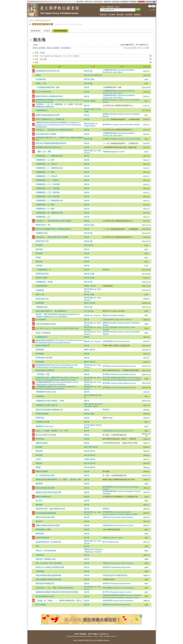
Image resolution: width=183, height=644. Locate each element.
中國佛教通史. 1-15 (43, 217)
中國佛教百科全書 (42, 422)
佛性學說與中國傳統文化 (45, 583)
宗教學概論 (40, 571)
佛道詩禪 (39, 521)
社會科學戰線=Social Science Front (116, 341)
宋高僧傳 (39, 245)
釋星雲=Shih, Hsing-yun (93, 549)
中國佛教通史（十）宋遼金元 (47, 176)
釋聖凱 (93, 101)
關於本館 (88, 2)
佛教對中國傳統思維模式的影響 (48, 115)
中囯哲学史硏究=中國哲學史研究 (115, 575)
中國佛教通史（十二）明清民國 (48, 184)
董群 (86, 404)
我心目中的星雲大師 (43, 92)
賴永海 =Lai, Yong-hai (92, 341)
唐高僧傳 (39, 249)
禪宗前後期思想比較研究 (45, 596)
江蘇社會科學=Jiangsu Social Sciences (118, 431)
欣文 (86, 311)
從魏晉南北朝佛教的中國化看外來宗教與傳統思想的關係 (57, 592)
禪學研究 (106, 270)
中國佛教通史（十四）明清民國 (48, 196)
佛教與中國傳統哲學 (43, 497)
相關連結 (137, 15)
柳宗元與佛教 (41, 605)
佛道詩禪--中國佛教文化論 (46, 559)
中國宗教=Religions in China (114, 152)
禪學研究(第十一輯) (43, 225)
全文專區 (112, 15)
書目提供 (116, 2)
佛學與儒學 (40, 534)
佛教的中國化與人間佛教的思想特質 (49, 96)
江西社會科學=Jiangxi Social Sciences (117, 320)
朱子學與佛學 (41, 320)
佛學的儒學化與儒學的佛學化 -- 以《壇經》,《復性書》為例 (58, 480)
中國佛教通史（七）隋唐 (45, 160)
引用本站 (133, 2)
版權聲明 (124, 2)
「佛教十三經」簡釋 (43, 152)
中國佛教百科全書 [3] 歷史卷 (46, 405)
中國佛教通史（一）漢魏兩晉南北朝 (49, 156)
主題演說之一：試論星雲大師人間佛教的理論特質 (54, 130)
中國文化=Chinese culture (113, 538)
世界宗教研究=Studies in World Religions (118, 588)
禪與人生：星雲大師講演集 (46, 551)
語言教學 (129, 15)
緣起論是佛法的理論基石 (45, 370)
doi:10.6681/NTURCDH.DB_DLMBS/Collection (91, 640)
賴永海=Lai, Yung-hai (93, 552)
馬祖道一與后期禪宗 (43, 333)
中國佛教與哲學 (42, 337)
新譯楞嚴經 (40, 303)
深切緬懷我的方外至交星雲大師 (48, 71)
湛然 (37, 546)
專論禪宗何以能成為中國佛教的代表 (49, 410)
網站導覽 (80, 2)
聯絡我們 (107, 2)
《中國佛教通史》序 (43, 270)
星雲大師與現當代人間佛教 (46, 134)
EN (154, 6)
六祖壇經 (39, 266)
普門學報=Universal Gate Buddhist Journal (119, 366)
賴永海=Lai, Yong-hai (92, 315)
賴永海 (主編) (89, 79)
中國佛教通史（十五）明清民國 (48, 192)
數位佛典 (120, 15)
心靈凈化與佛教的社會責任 (46, 324)
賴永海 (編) (88, 83)
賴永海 (87, 87)
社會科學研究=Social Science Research (118, 601)
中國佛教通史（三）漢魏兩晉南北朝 (49, 201)
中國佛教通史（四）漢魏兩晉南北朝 (49, 213)
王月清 (87, 425)
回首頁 (149, 2)
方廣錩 (87, 459)
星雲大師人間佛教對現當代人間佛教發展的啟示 (53, 229)
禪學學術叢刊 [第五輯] (44, 358)
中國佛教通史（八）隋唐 (45, 172)
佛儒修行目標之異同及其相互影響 (48, 492)
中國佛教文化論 (42, 233)
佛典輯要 (39, 484)
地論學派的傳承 (42, 286)
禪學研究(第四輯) (42, 414)
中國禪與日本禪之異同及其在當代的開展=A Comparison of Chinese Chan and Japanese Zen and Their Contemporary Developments (58, 125)
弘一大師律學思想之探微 (45, 475)
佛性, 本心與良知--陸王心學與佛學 (49, 563)
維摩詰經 (39, 261)
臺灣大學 (78, 634)
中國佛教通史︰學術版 (44, 282)
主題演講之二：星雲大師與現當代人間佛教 (52, 237)
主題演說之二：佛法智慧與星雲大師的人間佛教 (53, 221)
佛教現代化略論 (42, 443)
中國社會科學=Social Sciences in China (118, 525)
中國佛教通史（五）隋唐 (45, 205)
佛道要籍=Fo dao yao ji (45, 426)
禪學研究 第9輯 (41, 278)
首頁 (31, 21)
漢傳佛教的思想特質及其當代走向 (48, 147)
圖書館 (84, 634)
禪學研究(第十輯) (42, 241)
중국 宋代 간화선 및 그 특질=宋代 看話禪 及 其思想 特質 (57, 328)
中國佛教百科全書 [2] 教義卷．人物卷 (50, 401)
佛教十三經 (40, 294)
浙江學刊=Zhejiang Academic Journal (117, 592)
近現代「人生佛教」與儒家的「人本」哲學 (52, 431)
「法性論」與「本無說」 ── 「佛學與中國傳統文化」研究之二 (59, 601)
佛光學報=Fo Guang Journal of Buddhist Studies (121, 124)
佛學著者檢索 (36, 31)
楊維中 (87, 303)
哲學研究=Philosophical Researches (117, 567)
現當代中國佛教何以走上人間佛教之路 (50, 119)
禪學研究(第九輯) (42, 274)
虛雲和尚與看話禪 (42, 346)
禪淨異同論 (40, 418)
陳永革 (93, 425)
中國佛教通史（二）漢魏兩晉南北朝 (49, 168)
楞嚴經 (38, 75)
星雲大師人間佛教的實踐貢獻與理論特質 (51, 143)
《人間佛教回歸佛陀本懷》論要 (48, 87)
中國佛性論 (40, 290)
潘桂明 (91, 404)
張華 (86, 245)
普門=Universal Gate (111, 542)
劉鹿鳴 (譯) (98, 75)
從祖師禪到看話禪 (42, 538)
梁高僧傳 (39, 253)
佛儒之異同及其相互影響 (45, 488)
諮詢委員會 (98, 2)
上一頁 (152, 10)
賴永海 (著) (88, 71)
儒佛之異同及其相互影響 (45, 517)
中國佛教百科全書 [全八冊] (46, 392)
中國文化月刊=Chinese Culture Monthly (118, 517)
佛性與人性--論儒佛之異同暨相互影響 (50, 567)
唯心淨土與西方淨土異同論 (46, 435)
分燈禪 (38, 459)
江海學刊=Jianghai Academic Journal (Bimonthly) (122, 139)
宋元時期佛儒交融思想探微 (46, 513)
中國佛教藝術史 (42, 110)
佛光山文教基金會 (91, 395)
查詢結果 (47, 31)
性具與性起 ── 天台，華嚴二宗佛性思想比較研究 (54, 588)
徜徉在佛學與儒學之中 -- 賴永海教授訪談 (51, 311)
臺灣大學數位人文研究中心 (98, 634)
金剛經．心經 (41, 83)
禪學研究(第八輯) (42, 299)
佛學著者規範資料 (60, 31)
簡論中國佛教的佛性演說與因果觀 (48, 575)
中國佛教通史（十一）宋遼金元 (48, 180)
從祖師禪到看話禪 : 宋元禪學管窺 (48, 542)
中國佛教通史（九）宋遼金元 (47, 164)
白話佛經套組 (41, 79)
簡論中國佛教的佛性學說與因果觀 (48, 579)
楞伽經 (38, 257)
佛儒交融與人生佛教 (43, 529)
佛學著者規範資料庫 (43, 21)
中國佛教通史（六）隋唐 (45, 209)
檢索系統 (103, 15)
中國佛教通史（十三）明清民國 (48, 188)
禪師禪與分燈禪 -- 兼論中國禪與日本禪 (50, 509)
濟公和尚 (39, 501)
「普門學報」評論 (42, 374)
